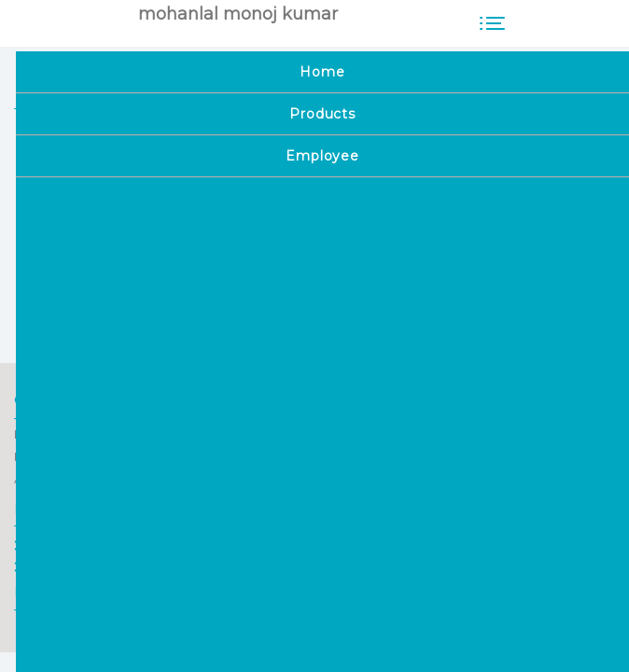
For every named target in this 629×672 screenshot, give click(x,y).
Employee (53, 567)
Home (41, 545)
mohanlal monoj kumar (238, 14)
